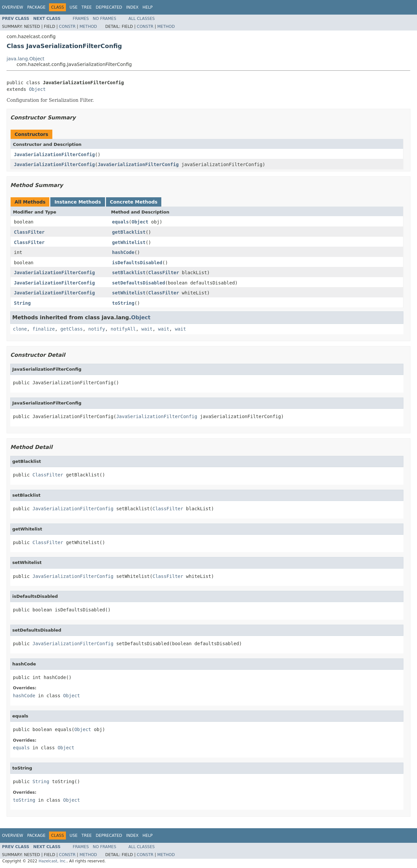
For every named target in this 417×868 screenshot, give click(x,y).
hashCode (123, 252)
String (22, 303)
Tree (87, 7)
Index (132, 7)
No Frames (104, 19)
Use (74, 7)
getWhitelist (129, 242)
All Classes (142, 19)
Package (36, 7)
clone (20, 329)
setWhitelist (129, 293)
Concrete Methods (134, 202)
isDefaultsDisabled (137, 263)
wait (147, 329)
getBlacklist (129, 232)
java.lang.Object (26, 59)
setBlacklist (129, 273)
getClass (71, 329)
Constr (67, 27)
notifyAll (123, 329)
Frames (81, 19)
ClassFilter (29, 232)
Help (148, 7)
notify (97, 329)
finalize (44, 329)
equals (120, 222)
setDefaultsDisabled (138, 283)
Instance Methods (78, 202)
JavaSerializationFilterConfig (54, 155)
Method (88, 27)
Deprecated (109, 7)
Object (37, 89)
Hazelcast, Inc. (52, 861)
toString (123, 303)
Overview (13, 7)
